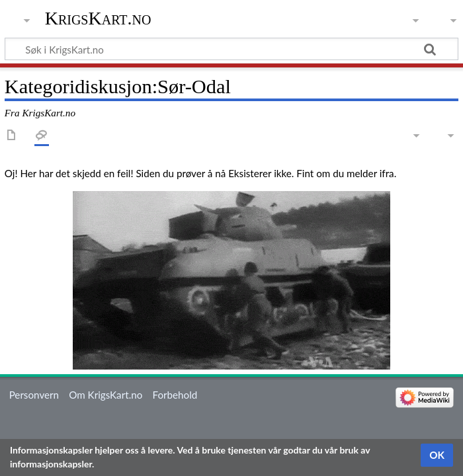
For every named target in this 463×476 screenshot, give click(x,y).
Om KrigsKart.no (105, 395)
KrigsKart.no (98, 18)
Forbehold (175, 395)
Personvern (34, 395)
